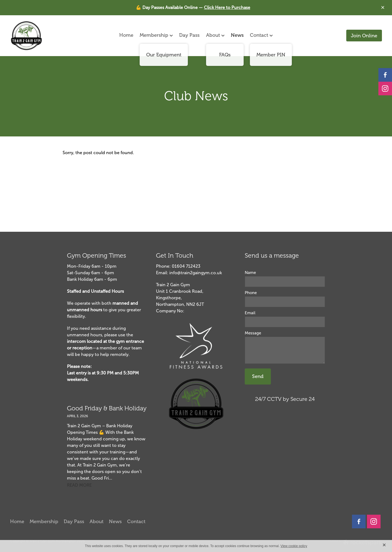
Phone (251, 293)
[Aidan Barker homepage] (47, 36)
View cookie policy (294, 546)
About (215, 35)
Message (253, 333)
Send (258, 376)
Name (250, 273)
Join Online (364, 36)
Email (250, 313)
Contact (261, 35)
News (237, 35)
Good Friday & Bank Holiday (107, 408)
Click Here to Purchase (227, 7)
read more (79, 485)
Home (126, 35)
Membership (156, 35)
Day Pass (189, 35)
